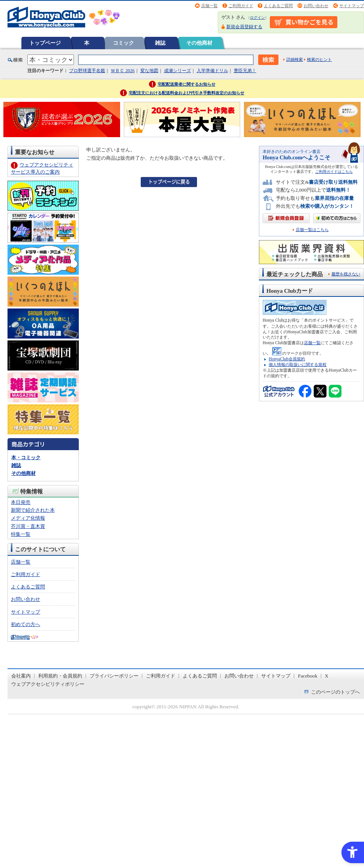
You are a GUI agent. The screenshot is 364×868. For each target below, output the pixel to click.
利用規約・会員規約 (60, 676)
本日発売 (21, 502)
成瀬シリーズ (177, 71)
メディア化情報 (28, 518)
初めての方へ (26, 624)
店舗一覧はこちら (312, 230)
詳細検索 (295, 59)
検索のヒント (319, 59)
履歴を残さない (346, 274)
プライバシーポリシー (114, 676)
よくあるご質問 (278, 6)
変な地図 (149, 71)
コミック (123, 43)
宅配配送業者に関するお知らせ (187, 84)
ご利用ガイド (241, 6)
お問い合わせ (316, 6)
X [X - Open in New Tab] (327, 676)
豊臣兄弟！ (245, 71)
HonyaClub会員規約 (287, 359)
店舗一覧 (209, 6)
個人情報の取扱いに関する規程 (298, 364)
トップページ (45, 43)
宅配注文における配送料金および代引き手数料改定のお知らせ (187, 93)
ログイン (257, 17)
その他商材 (199, 43)
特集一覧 (21, 534)
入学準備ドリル (212, 71)
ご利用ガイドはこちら (334, 172)
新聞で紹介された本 (33, 510)
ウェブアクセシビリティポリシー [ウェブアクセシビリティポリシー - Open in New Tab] (48, 684)
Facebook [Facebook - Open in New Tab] (308, 676)
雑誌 (160, 43)
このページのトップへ (335, 692)
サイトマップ (352, 6)
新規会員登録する (244, 27)
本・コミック (26, 457)
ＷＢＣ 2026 (123, 71)
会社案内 (21, 676)
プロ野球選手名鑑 (87, 71)
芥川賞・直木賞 (28, 526)
